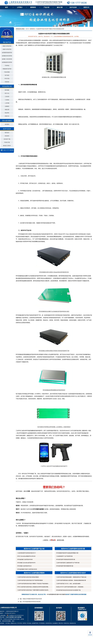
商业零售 (7, 113)
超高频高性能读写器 (7, 53)
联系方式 (86, 7)
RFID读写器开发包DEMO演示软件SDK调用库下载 (68, 590)
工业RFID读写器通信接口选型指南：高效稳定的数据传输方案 (71, 580)
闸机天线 (61, 623)
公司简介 (20, 7)
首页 (6, 7)
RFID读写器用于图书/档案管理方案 (65, 566)
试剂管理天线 (49, 623)
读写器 (24, 623)
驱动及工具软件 (7, 146)
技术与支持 (73, 7)
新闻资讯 (33, 7)
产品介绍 (46, 7)
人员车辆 (7, 103)
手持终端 (7, 66)
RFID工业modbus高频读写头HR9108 (26, 556)
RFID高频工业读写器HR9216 (24, 566)
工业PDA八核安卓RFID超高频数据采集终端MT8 (54, 466)
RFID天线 (7, 79)
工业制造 (7, 100)
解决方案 (60, 7)
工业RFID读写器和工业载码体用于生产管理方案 (68, 563)
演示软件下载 (7, 139)
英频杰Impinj (13, 623)
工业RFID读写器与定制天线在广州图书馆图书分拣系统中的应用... (33, 590)
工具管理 (7, 97)
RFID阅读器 (42, 623)
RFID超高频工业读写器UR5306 (25, 559)
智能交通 (7, 110)
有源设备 (7, 82)
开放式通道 (7, 72)
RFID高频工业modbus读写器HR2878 (26, 563)
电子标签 (7, 75)
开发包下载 (7, 142)
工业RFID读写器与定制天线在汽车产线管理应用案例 (30, 580)
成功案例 (7, 124)
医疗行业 (7, 93)
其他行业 (7, 116)
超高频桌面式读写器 (7, 62)
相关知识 (7, 133)
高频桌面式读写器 (7, 69)
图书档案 (7, 90)
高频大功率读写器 (7, 46)
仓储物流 (7, 106)
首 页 (27, 29)
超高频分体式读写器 (7, 56)
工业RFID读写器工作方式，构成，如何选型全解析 (68, 584)
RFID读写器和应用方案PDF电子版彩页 (56, 594)
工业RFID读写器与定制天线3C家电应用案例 (28, 577)
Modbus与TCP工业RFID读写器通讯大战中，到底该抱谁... (70, 587)
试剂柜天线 (66, 623)
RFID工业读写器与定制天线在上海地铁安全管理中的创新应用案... (33, 587)
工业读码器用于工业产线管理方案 (64, 556)
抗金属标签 (55, 623)
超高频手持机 (35, 623)
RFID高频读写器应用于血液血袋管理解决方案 (67, 553)
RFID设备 (29, 623)
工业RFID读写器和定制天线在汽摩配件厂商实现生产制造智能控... (33, 584)
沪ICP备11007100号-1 (10, 613)
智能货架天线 (73, 623)
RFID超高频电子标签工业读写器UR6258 (27, 569)
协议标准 (7, 136)
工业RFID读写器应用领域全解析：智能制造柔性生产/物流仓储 (71, 577)
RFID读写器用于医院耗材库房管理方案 (66, 559)
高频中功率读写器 (7, 49)
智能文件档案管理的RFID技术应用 (32, 599)
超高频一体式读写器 (7, 59)
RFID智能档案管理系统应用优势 (32, 602)
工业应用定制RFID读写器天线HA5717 (27, 553)
